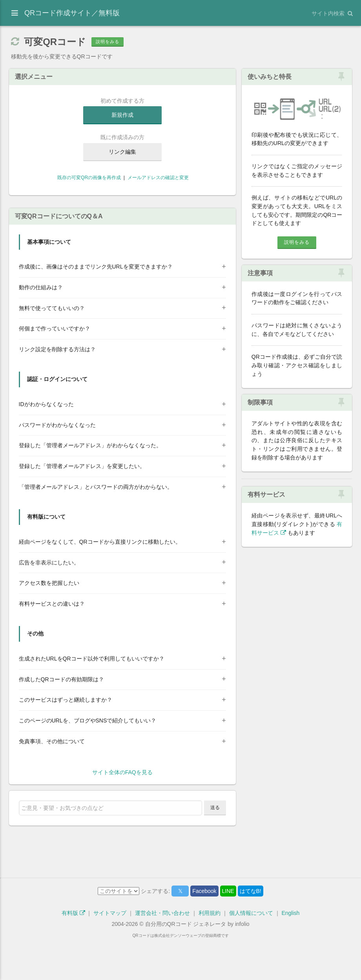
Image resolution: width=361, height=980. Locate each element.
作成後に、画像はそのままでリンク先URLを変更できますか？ (96, 305)
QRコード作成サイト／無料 (72, 13)
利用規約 (210, 952)
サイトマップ (110, 952)
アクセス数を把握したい (49, 622)
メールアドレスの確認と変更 (158, 178)
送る (215, 846)
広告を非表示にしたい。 (49, 601)
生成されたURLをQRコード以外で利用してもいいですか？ (92, 697)
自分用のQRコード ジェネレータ (186, 963)
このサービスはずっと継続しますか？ (66, 739)
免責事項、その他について (52, 780)
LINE (228, 930)
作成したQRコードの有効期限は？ (61, 718)
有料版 (73, 952)
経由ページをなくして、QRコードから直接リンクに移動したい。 (100, 581)
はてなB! (251, 930)
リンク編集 (122, 152)
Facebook (204, 930)
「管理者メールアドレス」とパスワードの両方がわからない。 (96, 526)
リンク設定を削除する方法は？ (57, 388)
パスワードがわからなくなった (57, 464)
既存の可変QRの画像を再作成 (88, 178)
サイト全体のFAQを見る (122, 811)
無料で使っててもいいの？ (52, 347)
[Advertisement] (122, 221)
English (290, 952)
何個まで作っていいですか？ (55, 367)
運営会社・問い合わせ (162, 952)
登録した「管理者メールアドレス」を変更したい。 (82, 505)
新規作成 (122, 115)
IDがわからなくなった (46, 443)
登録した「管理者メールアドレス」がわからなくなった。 (90, 484)
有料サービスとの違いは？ (52, 642)
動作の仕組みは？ (41, 326)
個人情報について (251, 952)
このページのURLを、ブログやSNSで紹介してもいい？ (88, 759)
